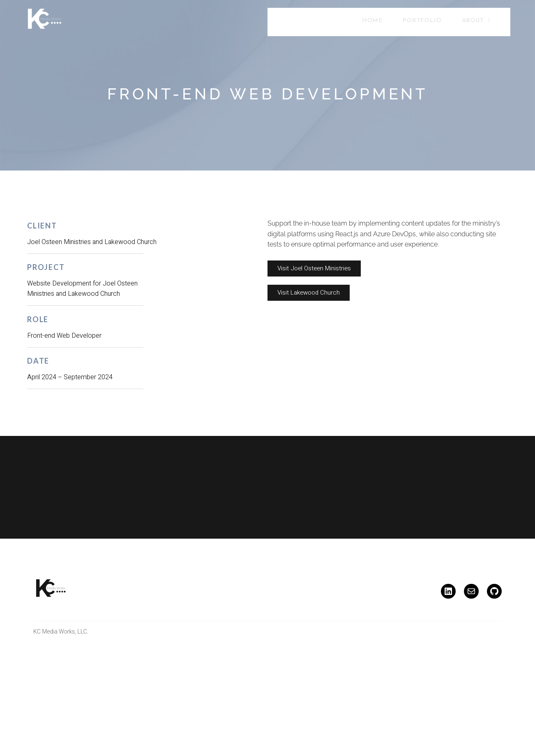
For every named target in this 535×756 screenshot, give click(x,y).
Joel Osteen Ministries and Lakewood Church (92, 242)
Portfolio (423, 22)
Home (373, 22)
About (476, 21)
